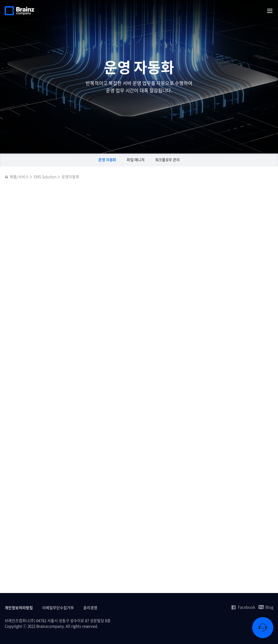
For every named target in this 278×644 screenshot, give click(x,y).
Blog (266, 607)
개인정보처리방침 (19, 608)
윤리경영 (90, 608)
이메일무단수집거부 (58, 608)
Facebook (243, 607)
